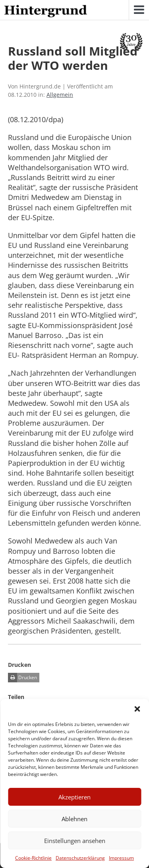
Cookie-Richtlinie (33, 858)
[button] (137, 709)
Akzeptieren (74, 797)
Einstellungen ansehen (75, 841)
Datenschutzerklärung (80, 858)
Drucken (22, 678)
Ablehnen (74, 819)
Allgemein (60, 95)
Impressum (121, 858)
